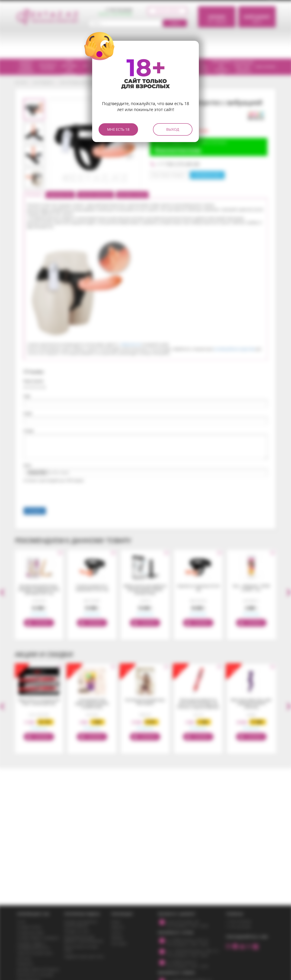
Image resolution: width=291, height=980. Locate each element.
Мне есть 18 (118, 129)
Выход (173, 129)
